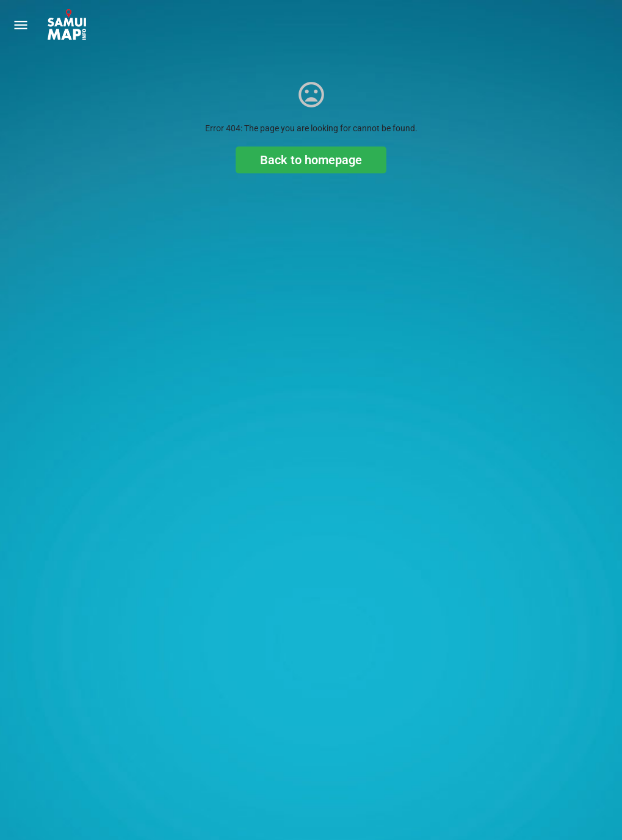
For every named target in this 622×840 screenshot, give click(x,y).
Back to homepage (311, 160)
